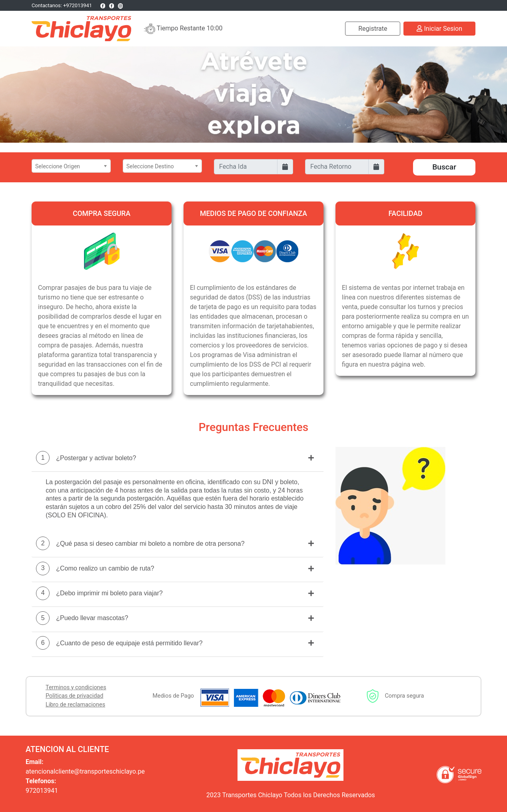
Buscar (444, 167)
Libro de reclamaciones (75, 705)
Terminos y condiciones (76, 687)
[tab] (178, 460)
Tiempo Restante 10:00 (183, 29)
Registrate (373, 29)
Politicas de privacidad (74, 696)
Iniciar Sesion (439, 29)
